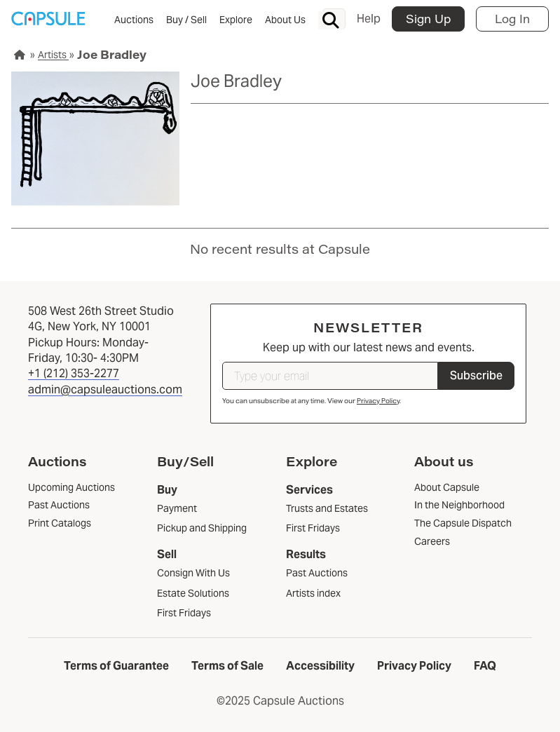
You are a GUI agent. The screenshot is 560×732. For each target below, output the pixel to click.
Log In (512, 19)
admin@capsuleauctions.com (105, 389)
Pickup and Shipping (202, 528)
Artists (53, 55)
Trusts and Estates (327, 508)
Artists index (313, 593)
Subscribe (476, 375)
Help (369, 19)
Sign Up (428, 19)
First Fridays (184, 613)
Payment (177, 508)
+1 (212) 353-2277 (74, 373)
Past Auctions (317, 573)
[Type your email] (330, 376)
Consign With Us (193, 573)
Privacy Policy (378, 401)
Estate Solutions (193, 593)
